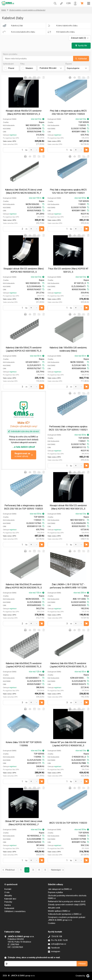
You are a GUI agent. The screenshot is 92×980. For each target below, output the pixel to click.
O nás (7, 892)
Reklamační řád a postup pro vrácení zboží (67, 901)
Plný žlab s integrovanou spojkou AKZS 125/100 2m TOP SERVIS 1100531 (68, 191)
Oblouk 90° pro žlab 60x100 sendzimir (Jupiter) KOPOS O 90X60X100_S (68, 744)
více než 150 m (37, 198)
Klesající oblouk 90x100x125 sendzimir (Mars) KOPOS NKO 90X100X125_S (68, 507)
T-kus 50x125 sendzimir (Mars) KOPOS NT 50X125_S (68, 270)
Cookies (52, 923)
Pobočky (8, 902)
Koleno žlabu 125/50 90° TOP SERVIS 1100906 (24, 744)
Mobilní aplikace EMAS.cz (59, 911)
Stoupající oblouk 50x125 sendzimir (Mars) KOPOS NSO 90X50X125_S (24, 270)
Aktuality (8, 896)
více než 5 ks (38, 119)
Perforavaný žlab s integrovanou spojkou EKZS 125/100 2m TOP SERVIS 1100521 (68, 428)
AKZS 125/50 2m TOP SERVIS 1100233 (68, 823)
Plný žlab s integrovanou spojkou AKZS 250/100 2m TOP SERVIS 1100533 (68, 112)
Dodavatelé (9, 908)
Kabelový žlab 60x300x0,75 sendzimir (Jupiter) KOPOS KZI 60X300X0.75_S (24, 665)
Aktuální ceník (54, 908)
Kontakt (8, 889)
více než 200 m (81, 593)
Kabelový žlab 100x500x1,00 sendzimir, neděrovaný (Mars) (68, 349)
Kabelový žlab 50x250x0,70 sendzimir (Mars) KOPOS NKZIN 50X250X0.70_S (24, 586)
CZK (69, 3)
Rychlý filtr (81, 46)
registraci (13, 135)
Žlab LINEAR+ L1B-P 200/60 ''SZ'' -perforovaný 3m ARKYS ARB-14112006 (68, 586)
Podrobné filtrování (51, 68)
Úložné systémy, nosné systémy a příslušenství (27, 10)
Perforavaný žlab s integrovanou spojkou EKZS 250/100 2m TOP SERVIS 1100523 (24, 507)
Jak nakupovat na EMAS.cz (60, 889)
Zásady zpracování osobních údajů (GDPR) (67, 905)
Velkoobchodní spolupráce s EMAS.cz (65, 914)
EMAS (4, 10)
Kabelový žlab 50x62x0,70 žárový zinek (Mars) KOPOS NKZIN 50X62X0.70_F (24, 191)
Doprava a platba (55, 892)
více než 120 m (37, 672)
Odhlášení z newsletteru (15, 911)
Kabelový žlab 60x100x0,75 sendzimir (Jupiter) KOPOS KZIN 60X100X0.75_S (68, 665)
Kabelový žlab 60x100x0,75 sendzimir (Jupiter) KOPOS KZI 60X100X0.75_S (24, 349)
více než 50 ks (82, 198)
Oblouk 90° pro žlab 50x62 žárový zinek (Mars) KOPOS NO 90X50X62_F (24, 823)
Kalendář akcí (10, 899)
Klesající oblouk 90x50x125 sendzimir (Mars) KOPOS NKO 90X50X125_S (24, 112)
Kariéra (8, 905)
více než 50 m (37, 356)
